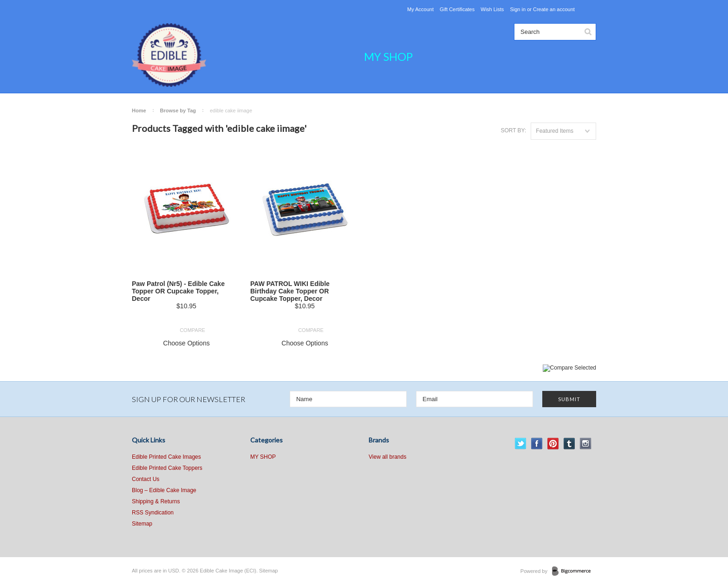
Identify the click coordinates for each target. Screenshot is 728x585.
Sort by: (513, 130)
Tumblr (569, 444)
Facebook (537, 444)
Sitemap (142, 524)
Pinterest (553, 444)
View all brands (387, 457)
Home (139, 110)
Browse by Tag (178, 110)
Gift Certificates (457, 9)
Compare (192, 330)
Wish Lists (492, 9)
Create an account (554, 9)
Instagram (586, 444)
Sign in (518, 9)
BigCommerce (574, 572)
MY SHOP (388, 56)
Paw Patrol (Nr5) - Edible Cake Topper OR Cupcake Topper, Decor (178, 291)
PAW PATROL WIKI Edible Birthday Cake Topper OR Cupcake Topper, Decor (290, 291)
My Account (420, 9)
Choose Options (186, 343)
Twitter (521, 444)
